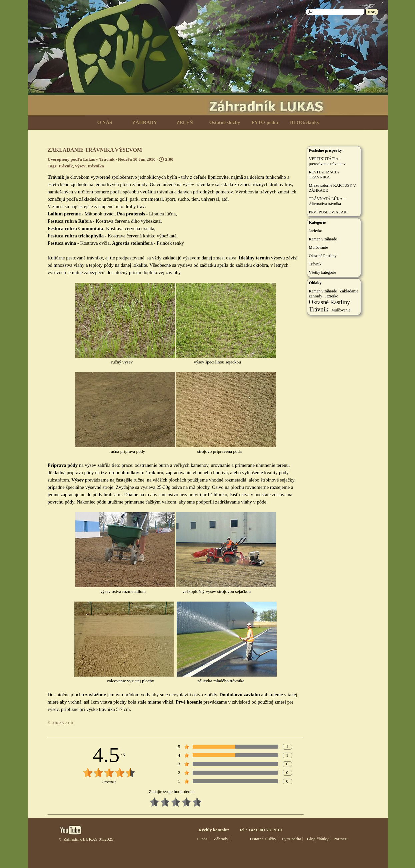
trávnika (96, 166)
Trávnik (315, 264)
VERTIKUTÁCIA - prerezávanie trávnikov (327, 161)
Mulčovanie (318, 247)
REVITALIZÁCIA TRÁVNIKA (324, 175)
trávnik (66, 166)
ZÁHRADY (145, 122)
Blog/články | (318, 839)
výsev (80, 166)
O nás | (203, 839)
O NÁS (105, 122)
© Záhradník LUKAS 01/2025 (86, 839)
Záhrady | (222, 839)
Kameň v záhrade (323, 239)
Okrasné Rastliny (323, 256)
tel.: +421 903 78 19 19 (261, 830)
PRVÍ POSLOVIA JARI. (329, 212)
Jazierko (316, 231)
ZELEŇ (185, 122)
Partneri (340, 839)
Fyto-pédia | (293, 839)
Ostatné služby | (264, 839)
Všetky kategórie (323, 272)
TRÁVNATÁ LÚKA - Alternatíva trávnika (327, 201)
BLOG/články (305, 122)
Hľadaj (372, 12)
